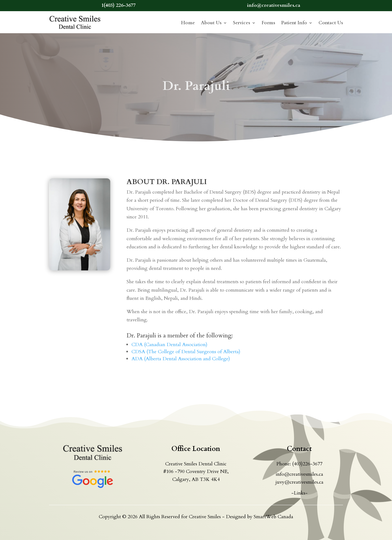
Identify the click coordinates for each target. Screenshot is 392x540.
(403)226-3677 (307, 464)
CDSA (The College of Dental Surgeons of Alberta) (186, 352)
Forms (268, 23)
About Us (211, 23)
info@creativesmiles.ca (299, 474)
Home (188, 23)
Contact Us (331, 23)
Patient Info (294, 23)
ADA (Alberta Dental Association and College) (181, 359)
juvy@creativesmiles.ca (299, 482)
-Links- (299, 493)
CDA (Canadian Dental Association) (169, 345)
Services (242, 23)
